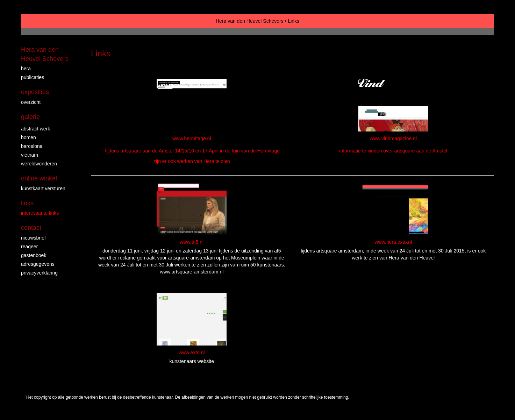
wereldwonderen (39, 164)
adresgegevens (38, 264)
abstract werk (35, 129)
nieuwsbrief (33, 238)
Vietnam (30, 155)
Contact (31, 228)
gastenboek (34, 255)
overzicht (31, 102)
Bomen (28, 137)
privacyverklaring (39, 273)
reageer (29, 247)
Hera (26, 69)
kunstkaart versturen (43, 188)
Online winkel (39, 178)
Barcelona (32, 146)
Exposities (35, 92)
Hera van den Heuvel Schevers (250, 21)
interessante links (40, 213)
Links (27, 203)
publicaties (33, 77)
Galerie (30, 117)
